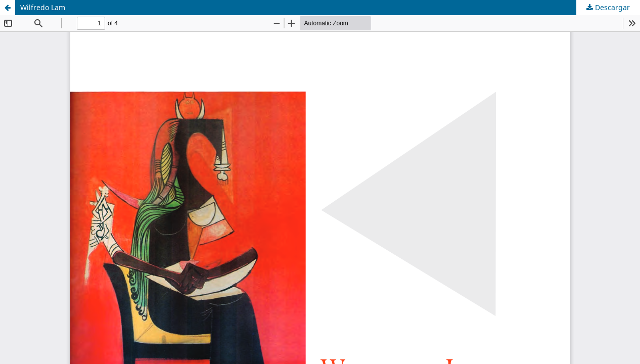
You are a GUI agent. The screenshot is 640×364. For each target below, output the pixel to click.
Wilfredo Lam (43, 7)
